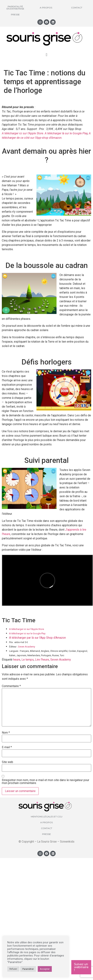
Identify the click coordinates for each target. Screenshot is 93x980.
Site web (7, 762)
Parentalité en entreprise (15, 8)
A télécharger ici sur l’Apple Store (27, 629)
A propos (46, 8)
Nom (6, 733)
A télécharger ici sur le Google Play (27, 633)
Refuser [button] (13, 969)
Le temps (28, 660)
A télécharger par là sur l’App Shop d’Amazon (37, 638)
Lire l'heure (42, 660)
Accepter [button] (45, 969)
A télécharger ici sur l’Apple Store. (23, 133)
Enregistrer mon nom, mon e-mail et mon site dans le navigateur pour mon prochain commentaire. (45, 782)
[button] (46, 55)
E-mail (7, 747)
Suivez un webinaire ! (81, 967)
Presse (15, 15)
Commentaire (11, 686)
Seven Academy (27, 647)
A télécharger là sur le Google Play (66, 133)
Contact (77, 8)
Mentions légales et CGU (47, 817)
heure (17, 660)
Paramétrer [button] (28, 969)
